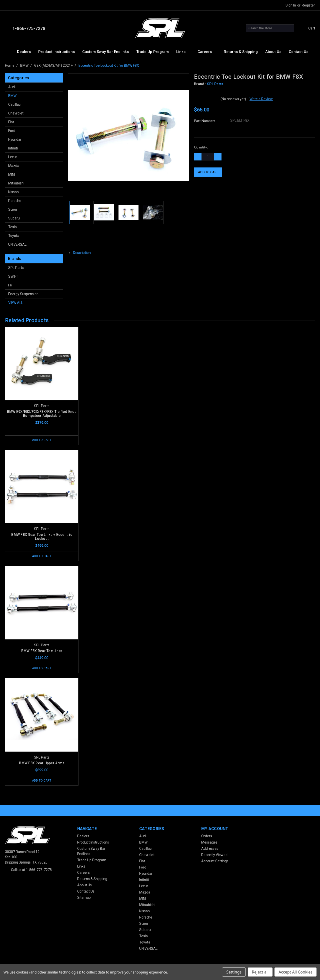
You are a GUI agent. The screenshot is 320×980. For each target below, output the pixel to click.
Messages (209, 843)
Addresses (210, 849)
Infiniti (13, 148)
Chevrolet (16, 113)
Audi (12, 87)
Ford (12, 131)
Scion (13, 209)
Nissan (13, 192)
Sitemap (84, 898)
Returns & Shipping (241, 52)
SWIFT (13, 276)
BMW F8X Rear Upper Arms (42, 763)
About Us (273, 52)
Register (308, 5)
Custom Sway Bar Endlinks (105, 52)
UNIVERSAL (17, 244)
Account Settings (215, 862)
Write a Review (261, 99)
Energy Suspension (23, 294)
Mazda (14, 166)
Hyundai (15, 139)
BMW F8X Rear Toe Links (42, 651)
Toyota (14, 236)
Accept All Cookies (295, 972)
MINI (12, 174)
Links (183, 52)
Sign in (291, 5)
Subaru (14, 218)
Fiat (11, 122)
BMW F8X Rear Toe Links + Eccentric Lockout (42, 537)
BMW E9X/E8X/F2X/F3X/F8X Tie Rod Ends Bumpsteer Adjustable (42, 414)
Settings (234, 972)
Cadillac (14, 104)
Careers (207, 52)
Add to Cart (42, 440)
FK (10, 285)
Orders (207, 837)
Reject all (260, 972)
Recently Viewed (214, 855)
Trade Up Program (152, 52)
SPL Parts (16, 268)
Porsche (15, 201)
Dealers (24, 52)
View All (16, 303)
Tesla (12, 227)
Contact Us (298, 52)
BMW (12, 96)
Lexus (13, 157)
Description (84, 253)
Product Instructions (56, 52)
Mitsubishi (16, 183)
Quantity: (201, 147)
